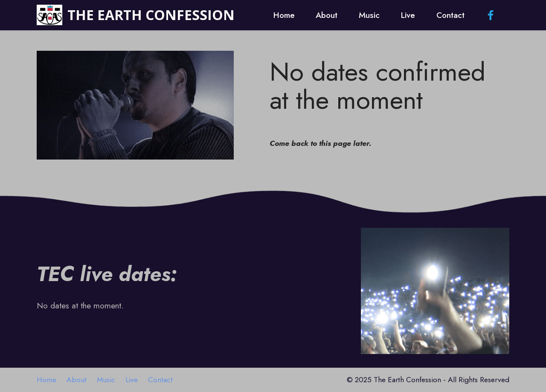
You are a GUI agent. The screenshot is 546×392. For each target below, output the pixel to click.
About (327, 15)
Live (408, 15)
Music (369, 15)
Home (284, 15)
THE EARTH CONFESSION (151, 15)
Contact (450, 15)
